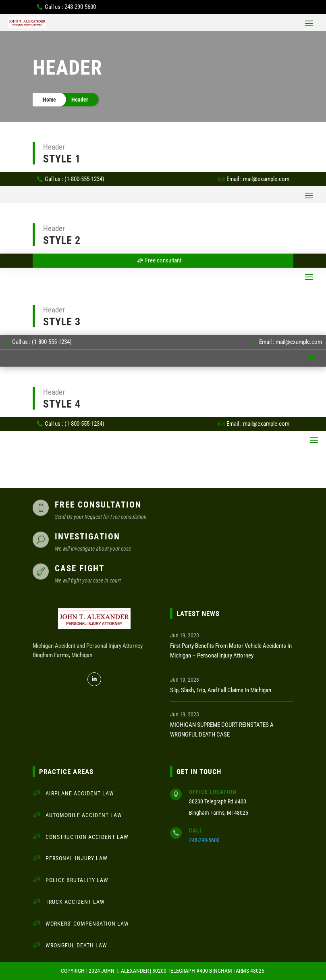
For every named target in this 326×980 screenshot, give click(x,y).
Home (49, 100)
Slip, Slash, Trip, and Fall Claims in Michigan (221, 690)
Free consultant (163, 260)
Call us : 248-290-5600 (70, 7)
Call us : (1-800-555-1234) (75, 179)
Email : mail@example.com (258, 179)
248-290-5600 (204, 840)
